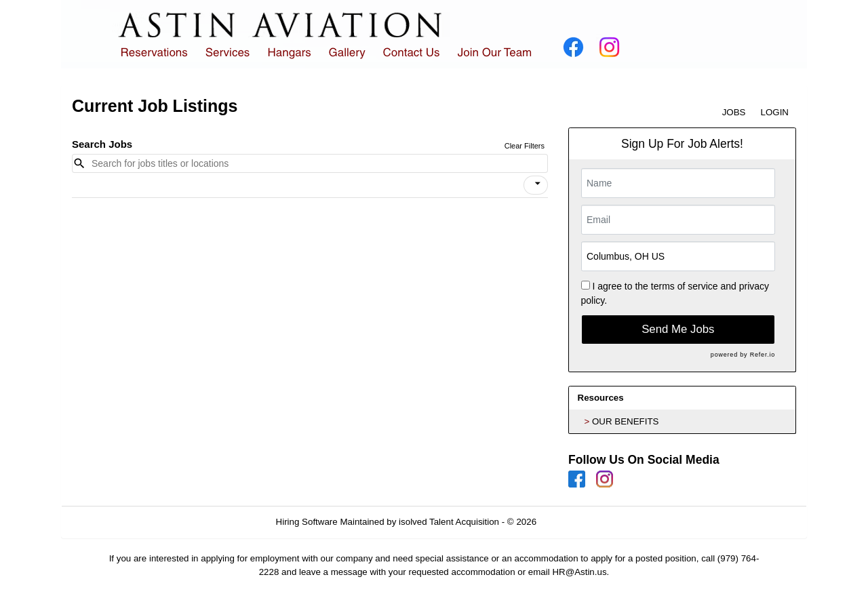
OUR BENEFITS (626, 421)
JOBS (734, 112)
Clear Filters (525, 146)
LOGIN (775, 112)
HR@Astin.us (579, 572)
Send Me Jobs (678, 329)
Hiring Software (307, 522)
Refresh (577, 522)
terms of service (685, 286)
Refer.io (763, 355)
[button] (536, 185)
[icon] (538, 184)
